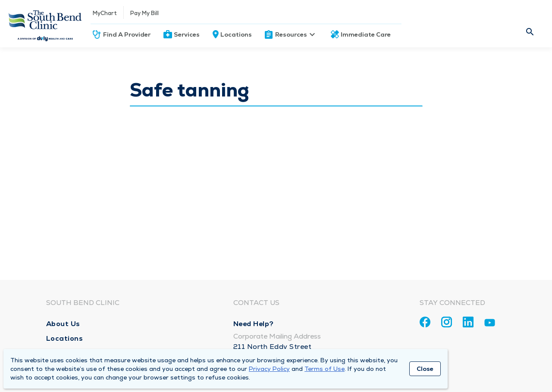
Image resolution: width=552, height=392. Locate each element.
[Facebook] (425, 322)
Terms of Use (325, 369)
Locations (236, 34)
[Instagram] (447, 322)
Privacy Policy (269, 369)
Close (425, 369)
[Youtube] (490, 324)
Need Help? (254, 324)
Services (187, 34)
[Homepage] (45, 24)
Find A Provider (127, 34)
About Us (63, 324)
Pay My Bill (144, 13)
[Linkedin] (468, 322)
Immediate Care (366, 34)
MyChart (105, 13)
